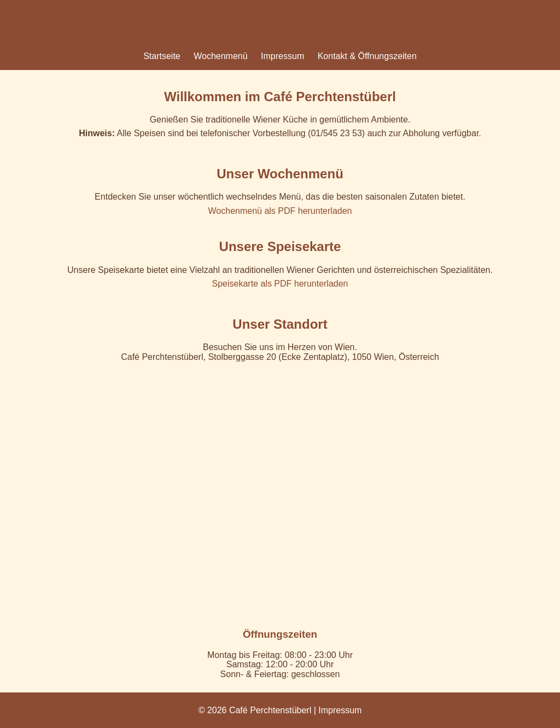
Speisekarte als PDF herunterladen (280, 284)
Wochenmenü (220, 56)
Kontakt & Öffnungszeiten (367, 56)
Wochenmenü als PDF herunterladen (280, 211)
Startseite (162, 56)
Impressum (282, 56)
